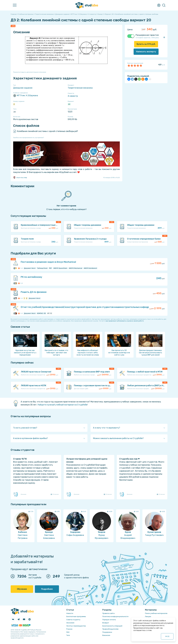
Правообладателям (110, 629)
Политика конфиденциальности (115, 616)
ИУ (15, 112)
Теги (68, 635)
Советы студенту (73, 620)
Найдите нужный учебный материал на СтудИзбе (62, 405)
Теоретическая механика (80, 88)
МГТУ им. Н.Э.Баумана (26, 96)
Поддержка (107, 632)
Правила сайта (108, 613)
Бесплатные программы (76, 616)
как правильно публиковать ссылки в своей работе (125, 321)
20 (69, 104)
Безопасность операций (112, 626)
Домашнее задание (23, 88)
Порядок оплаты (109, 620)
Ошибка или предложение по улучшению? (29, 138)
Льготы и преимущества (76, 626)
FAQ (68, 632)
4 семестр (73, 96)
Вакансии (106, 635)
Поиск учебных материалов (156, 613)
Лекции (148, 616)
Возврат (106, 623)
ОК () (167, 636)
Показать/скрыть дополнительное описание (30, 72)
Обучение (22, 589)
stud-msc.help (20, 178)
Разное (69, 629)
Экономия (70, 623)
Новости (70, 613)
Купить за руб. (146, 44)
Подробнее (47, 589)
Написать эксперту (146, 52)
